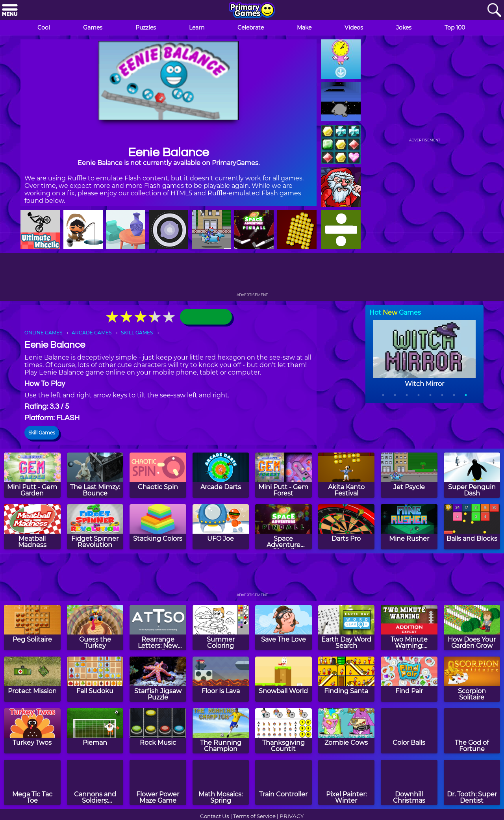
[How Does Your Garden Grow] (472, 628)
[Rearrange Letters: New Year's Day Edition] (158, 628)
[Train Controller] (283, 782)
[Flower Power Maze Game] (158, 782)
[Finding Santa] (346, 679)
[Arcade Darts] (221, 475)
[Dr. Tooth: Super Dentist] (472, 782)
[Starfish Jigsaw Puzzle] (158, 679)
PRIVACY (292, 816)
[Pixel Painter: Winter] (346, 782)
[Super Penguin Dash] (472, 475)
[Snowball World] (283, 679)
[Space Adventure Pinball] (283, 527)
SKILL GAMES (137, 333)
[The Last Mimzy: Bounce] (95, 475)
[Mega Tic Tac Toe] (32, 782)
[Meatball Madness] (32, 527)
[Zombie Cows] (346, 731)
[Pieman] (95, 731)
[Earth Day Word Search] (346, 628)
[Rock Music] (158, 731)
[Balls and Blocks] (472, 527)
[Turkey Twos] (32, 731)
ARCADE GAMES (92, 333)
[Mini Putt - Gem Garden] (32, 475)
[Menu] (10, 10)
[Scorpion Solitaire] (472, 679)
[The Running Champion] (221, 731)
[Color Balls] (409, 731)
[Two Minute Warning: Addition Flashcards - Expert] (409, 628)
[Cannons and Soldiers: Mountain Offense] (95, 782)
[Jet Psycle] (409, 475)
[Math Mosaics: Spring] (221, 782)
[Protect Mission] (32, 679)
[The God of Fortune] (472, 731)
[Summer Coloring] (221, 628)
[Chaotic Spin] (158, 475)
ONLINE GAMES (43, 333)
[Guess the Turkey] (95, 628)
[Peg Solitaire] (32, 628)
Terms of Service (254, 816)
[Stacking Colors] (158, 527)
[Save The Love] (283, 628)
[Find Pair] (409, 679)
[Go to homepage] (252, 11)
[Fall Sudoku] (95, 679)
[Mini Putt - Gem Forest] (283, 475)
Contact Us (215, 816)
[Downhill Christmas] (409, 782)
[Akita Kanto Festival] (346, 475)
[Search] (494, 10)
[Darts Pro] (346, 527)
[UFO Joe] (221, 527)
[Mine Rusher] (409, 527)
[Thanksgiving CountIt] (283, 731)
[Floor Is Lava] (221, 679)
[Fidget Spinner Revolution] (95, 527)
